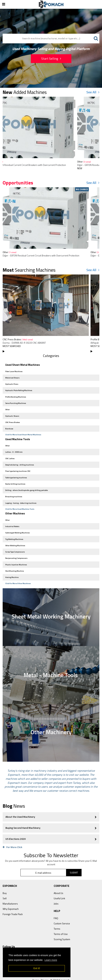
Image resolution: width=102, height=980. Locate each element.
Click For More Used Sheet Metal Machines (23, 431)
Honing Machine (11, 567)
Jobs (56, 893)
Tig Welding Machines (13, 531)
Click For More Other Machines (18, 573)
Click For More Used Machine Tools (20, 502)
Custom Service (62, 913)
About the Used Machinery (51, 806)
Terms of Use (61, 923)
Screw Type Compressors (14, 543)
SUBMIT (74, 862)
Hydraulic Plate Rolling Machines (18, 389)
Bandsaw (8, 425)
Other (10, 162)
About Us (58, 883)
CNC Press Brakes (18, 340)
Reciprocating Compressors (15, 549)
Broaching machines (13, 490)
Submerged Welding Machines (17, 525)
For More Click (12, 837)
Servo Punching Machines (15, 401)
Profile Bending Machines (15, 395)
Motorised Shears (11, 377)
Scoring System (62, 929)
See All (93, 92)
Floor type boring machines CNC (17, 466)
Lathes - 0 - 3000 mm (13, 448)
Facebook (8, 943)
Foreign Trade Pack (13, 904)
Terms (57, 918)
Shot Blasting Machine (14, 561)
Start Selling (51, 59)
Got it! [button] (37, 968)
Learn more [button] (51, 960)
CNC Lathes (9, 454)
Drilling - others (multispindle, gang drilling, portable (26, 484)
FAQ (56, 908)
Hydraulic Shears (11, 413)
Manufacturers (10, 893)
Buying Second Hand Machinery (51, 817)
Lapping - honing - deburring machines (20, 496)
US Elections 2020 (51, 828)
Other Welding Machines (14, 537)
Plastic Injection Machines (15, 555)
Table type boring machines (15, 472)
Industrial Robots (11, 519)
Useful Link (59, 888)
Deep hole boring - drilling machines (19, 460)
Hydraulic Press (11, 383)
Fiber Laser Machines (13, 371)
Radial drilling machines (14, 478)
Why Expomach (11, 898)
